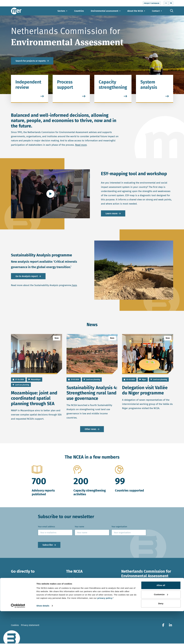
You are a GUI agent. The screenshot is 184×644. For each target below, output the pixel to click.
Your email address (46, 527)
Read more (81, 145)
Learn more (112, 213)
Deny (161, 636)
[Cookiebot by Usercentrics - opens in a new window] (18, 639)
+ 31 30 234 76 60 (133, 604)
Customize (161, 627)
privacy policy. (105, 631)
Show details (43, 639)
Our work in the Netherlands (81, 585)
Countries (16, 585)
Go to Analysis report (27, 276)
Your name (79, 527)
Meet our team (74, 590)
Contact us (72, 595)
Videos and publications (24, 600)
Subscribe (48, 545)
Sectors (15, 590)
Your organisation (119, 527)
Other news (90, 430)
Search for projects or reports (31, 61)
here (74, 286)
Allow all (161, 618)
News (14, 579)
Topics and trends (20, 595)
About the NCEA (74, 579)
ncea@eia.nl (131, 600)
